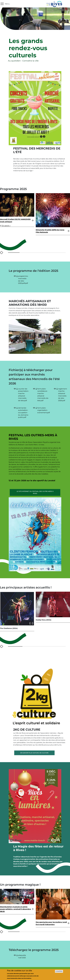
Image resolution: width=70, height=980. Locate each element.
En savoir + (5, 226)
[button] (12, 253)
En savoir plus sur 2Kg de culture (34, 753)
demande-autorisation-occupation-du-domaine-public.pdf (23, 413)
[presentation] (1, 253)
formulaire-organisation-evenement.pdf (44, 410)
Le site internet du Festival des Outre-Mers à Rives (35, 492)
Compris (59, 971)
